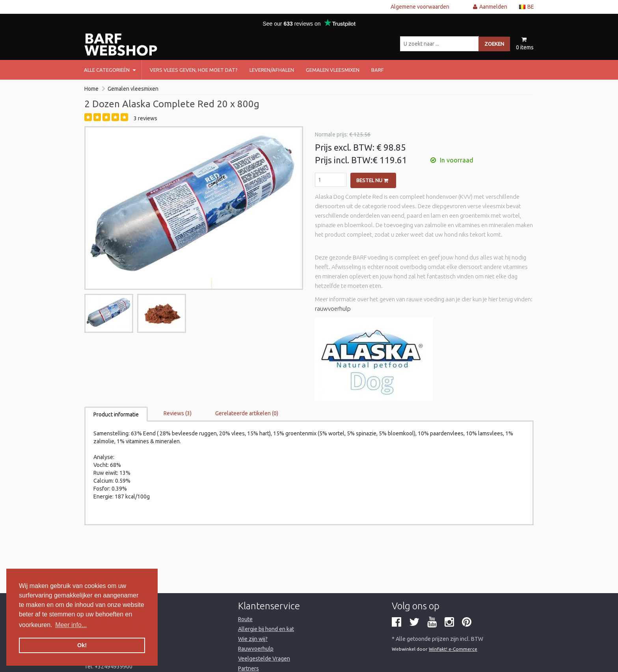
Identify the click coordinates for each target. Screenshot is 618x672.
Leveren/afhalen (272, 70)
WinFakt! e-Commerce (453, 649)
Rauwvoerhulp (256, 649)
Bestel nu (372, 180)
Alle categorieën (110, 70)
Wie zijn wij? (253, 639)
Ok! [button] (82, 645)
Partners (249, 668)
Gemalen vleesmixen (333, 70)
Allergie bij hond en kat (266, 629)
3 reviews (145, 118)
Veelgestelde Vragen (264, 659)
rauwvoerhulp (333, 309)
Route (245, 619)
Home (91, 89)
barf (378, 70)
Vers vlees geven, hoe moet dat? (194, 70)
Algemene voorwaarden (420, 7)
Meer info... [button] (71, 625)
